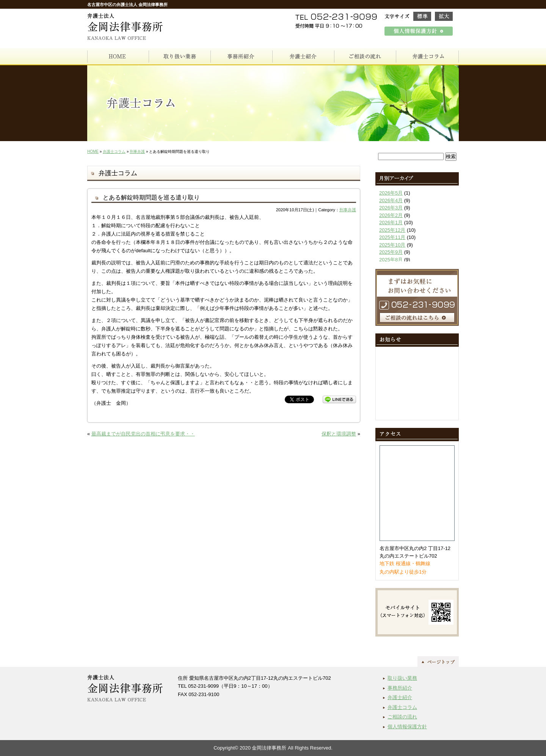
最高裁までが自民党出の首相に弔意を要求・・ (143, 434)
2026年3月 (391, 208)
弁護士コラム (114, 152)
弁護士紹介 (400, 697)
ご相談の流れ (402, 717)
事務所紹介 (400, 688)
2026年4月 (391, 200)
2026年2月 (391, 215)
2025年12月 (392, 230)
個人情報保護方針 (407, 727)
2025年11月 (392, 237)
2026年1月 (391, 222)
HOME (93, 152)
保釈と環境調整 (339, 434)
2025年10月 (392, 245)
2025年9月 (391, 252)
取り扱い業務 (402, 678)
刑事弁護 (137, 152)
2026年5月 (391, 193)
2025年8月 (391, 260)
